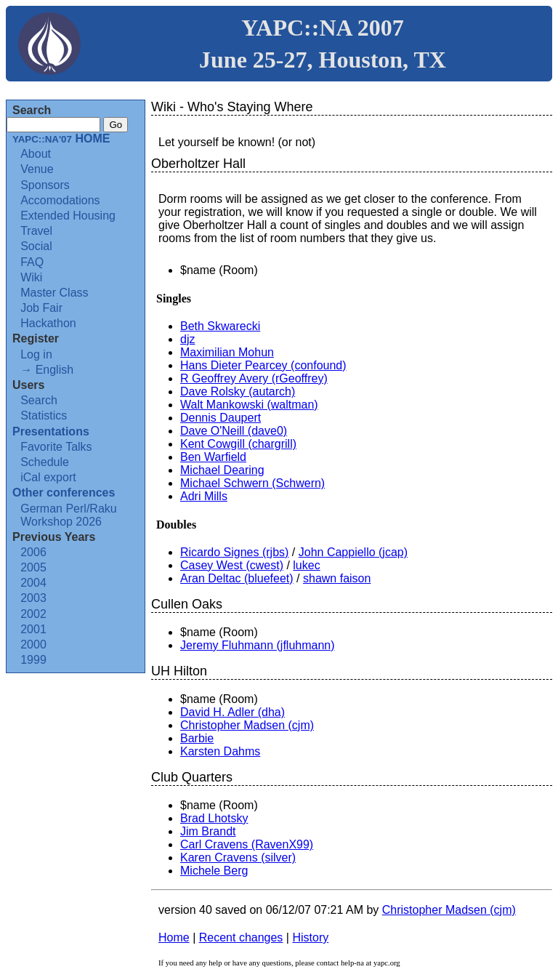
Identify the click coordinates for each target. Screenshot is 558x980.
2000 (33, 644)
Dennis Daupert (221, 418)
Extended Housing (68, 216)
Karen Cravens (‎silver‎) (238, 857)
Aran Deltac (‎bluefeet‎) (237, 578)
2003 (33, 598)
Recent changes (241, 937)
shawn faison (337, 578)
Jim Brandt (208, 831)
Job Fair (41, 308)
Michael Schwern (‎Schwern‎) (252, 483)
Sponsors (45, 185)
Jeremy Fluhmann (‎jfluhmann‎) (258, 645)
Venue (37, 169)
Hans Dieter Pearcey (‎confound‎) (263, 365)
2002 (33, 614)
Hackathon (48, 323)
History (310, 937)
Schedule (45, 462)
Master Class (54, 293)
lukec (306, 565)
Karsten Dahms (220, 751)
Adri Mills (204, 496)
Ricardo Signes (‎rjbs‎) (234, 552)
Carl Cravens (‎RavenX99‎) (247, 844)
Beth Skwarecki (220, 326)
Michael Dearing (222, 470)
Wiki (31, 277)
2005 (33, 567)
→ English (47, 370)
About (36, 154)
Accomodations (60, 200)
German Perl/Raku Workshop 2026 (69, 515)
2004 (33, 583)
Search (39, 400)
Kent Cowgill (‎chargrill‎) (238, 444)
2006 (33, 552)
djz (187, 339)
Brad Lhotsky (214, 818)
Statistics (44, 415)
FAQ (32, 262)
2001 (33, 629)
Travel (36, 231)
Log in (36, 354)
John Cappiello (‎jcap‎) (353, 552)
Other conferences (64, 493)
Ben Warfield (213, 457)
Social (36, 246)
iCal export (48, 477)
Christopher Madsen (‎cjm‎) (247, 725)
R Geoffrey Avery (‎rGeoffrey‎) (254, 378)
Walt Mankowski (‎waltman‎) (249, 405)
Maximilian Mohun (227, 352)
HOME (61, 138)
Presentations (51, 431)
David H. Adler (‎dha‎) (232, 712)
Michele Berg (214, 871)
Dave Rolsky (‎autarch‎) (238, 391)
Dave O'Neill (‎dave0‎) (234, 431)
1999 (33, 660)
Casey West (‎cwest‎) (232, 565)
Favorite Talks (56, 447)
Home (174, 937)
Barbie (197, 738)
